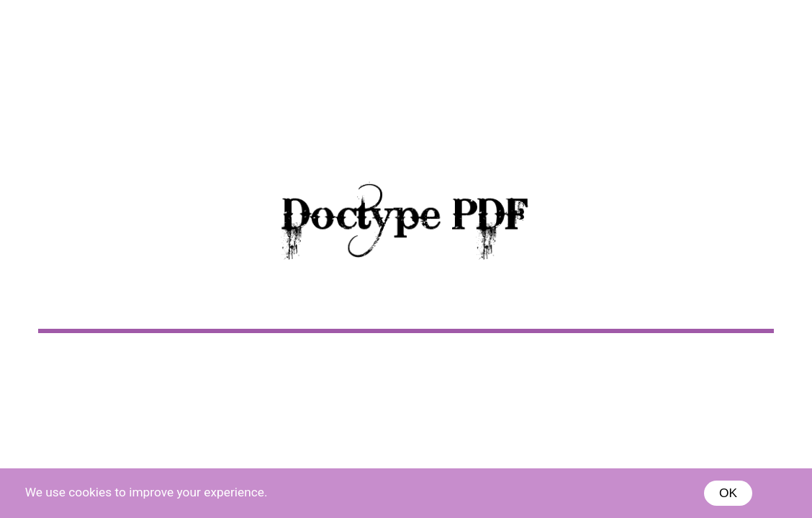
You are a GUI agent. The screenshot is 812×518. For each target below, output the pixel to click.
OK (728, 493)
